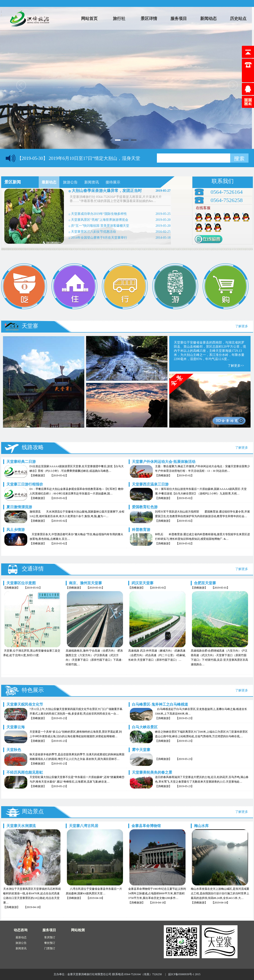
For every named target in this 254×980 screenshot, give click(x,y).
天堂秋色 (14, 750)
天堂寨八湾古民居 (84, 826)
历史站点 (238, 19)
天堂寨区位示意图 (21, 583)
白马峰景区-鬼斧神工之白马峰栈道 (160, 704)
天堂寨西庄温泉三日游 (150, 484)
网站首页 (89, 19)
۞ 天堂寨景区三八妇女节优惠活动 (92, 232)
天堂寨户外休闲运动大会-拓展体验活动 (164, 462)
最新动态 (21, 937)
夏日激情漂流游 (19, 507)
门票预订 (50, 948)
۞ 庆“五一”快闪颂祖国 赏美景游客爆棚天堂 (99, 226)
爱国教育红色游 (145, 507)
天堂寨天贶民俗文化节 (25, 704)
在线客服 (203, 208)
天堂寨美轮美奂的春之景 (152, 772)
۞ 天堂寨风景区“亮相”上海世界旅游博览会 (98, 220)
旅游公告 (21, 943)
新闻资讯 (21, 948)
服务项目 (179, 19)
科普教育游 (141, 530)
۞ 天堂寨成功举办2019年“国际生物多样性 (98, 214)
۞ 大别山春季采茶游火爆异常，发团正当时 (105, 191)
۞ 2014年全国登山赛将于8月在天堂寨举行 (98, 238)
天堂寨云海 (16, 727)
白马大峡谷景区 (145, 727)
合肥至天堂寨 (205, 583)
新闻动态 (208, 19)
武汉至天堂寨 (142, 583)
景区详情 (149, 19)
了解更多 (242, 326)
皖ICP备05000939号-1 (181, 974)
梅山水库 (201, 826)
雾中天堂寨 (141, 750)
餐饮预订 (50, 943)
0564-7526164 (227, 192)
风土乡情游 (16, 530)
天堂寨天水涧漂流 (21, 826)
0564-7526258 (227, 200)
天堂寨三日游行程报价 (25, 484)
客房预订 (50, 937)
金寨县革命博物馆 (146, 826)
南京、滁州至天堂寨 (85, 583)
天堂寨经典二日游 (21, 462)
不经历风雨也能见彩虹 (25, 772)
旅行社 (119, 19)
